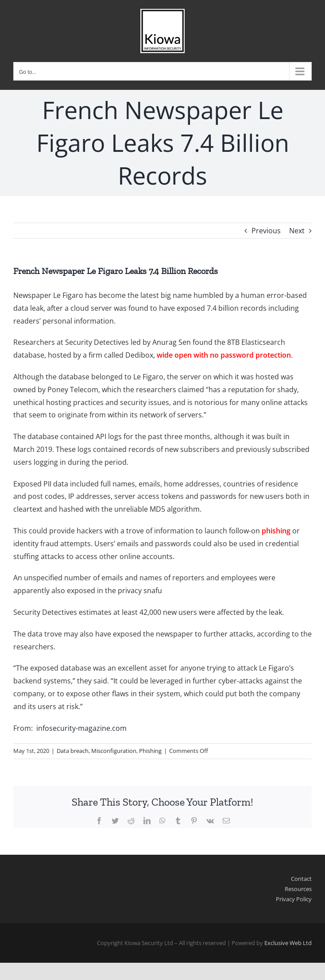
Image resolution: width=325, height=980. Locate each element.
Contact (301, 879)
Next (297, 231)
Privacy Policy (294, 899)
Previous (266, 231)
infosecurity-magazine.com (81, 728)
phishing (276, 531)
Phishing (150, 751)
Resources (298, 889)
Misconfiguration (114, 751)
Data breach (73, 751)
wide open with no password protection (224, 355)
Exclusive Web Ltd (288, 943)
